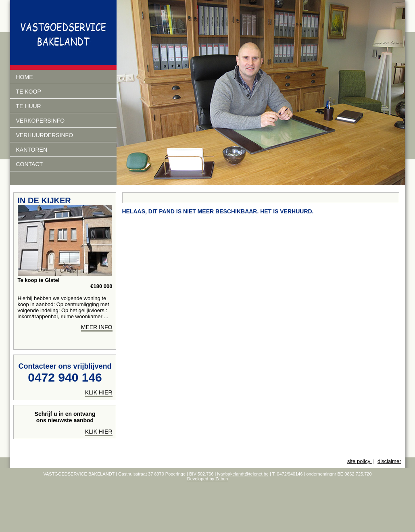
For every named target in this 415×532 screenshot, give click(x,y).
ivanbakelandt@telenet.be (243, 474)
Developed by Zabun (208, 479)
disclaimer (389, 461)
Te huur (29, 106)
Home (25, 77)
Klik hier (99, 432)
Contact (30, 164)
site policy (360, 461)
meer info (97, 327)
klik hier (99, 392)
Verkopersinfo (41, 121)
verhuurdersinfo (45, 135)
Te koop (29, 92)
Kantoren (32, 150)
